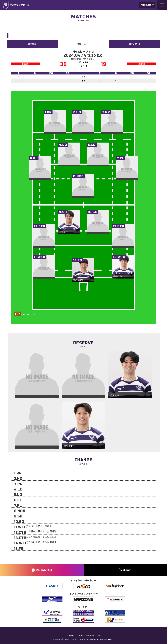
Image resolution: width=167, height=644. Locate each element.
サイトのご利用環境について (89, 635)
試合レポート (135, 44)
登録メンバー (83, 44)
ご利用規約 (69, 635)
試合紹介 (32, 44)
